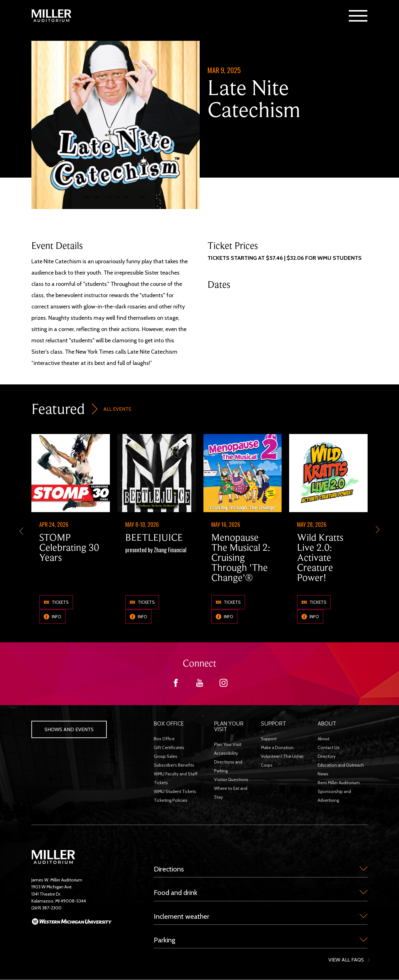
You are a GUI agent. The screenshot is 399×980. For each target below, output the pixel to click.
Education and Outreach (341, 765)
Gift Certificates (169, 747)
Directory (327, 756)
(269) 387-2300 (46, 908)
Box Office (164, 739)
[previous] (21, 530)
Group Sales (166, 756)
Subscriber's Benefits (174, 765)
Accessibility (226, 753)
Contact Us (329, 747)
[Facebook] (176, 685)
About (324, 739)
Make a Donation (277, 747)
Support (269, 739)
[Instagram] (224, 685)
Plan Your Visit (228, 744)
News (323, 774)
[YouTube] (200, 685)
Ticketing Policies (171, 800)
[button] (358, 16)
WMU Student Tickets (175, 791)
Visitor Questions (231, 779)
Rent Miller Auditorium (339, 783)
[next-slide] (378, 530)
